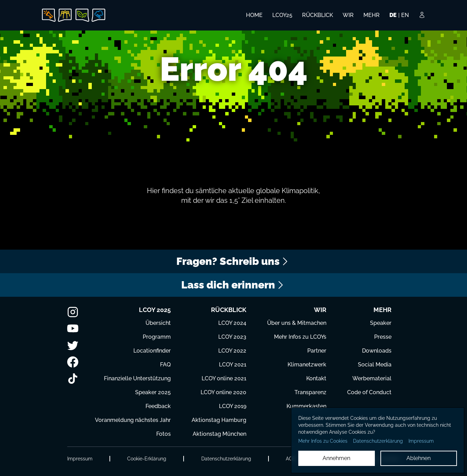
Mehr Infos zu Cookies (323, 441)
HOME (254, 15)
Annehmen (336, 458)
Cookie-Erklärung (147, 459)
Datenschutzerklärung (226, 459)
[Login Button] (422, 20)
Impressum (80, 459)
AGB (291, 459)
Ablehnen (418, 458)
